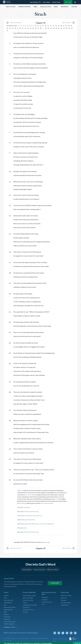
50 (72, 27)
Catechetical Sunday (10, 620)
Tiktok (75, 632)
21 (64, 25)
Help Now (45, 598)
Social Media (65, 604)
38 (41, 27)
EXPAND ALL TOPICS (10, 626)
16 (51, 25)
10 (35, 25)
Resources (64, 596)
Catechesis (7, 618)
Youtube (64, 632)
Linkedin (68, 632)
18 (56, 25)
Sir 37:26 (25, 506)
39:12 (20, 489)
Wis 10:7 (58, 523)
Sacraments (26, 606)
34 (30, 27)
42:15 (48, 502)
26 (10, 27)
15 (48, 25)
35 (33, 27)
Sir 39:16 (26, 531)
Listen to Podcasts (39, 568)
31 (23, 27)
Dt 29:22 (39, 523)
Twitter (56, 632)
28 (15, 27)
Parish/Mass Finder (67, 594)
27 (12, 27)
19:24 (31, 523)
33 (28, 27)
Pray (43, 603)
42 (51, 27)
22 (66, 25)
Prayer (25, 601)
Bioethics (7, 613)
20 (61, 25)
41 (49, 27)
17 (53, 25)
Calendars (64, 599)
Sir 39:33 (26, 510)
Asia (5, 604)
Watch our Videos (52, 568)
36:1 (42, 502)
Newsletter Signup (67, 601)
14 (46, 25)
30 (20, 27)
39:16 (21, 510)
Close (76, 642)
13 (43, 25)
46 (62, 27)
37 (38, 27)
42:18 (33, 518)
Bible (6, 611)
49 (69, 27)
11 (38, 25)
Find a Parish (46, 1)
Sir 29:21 (26, 527)
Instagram (72, 632)
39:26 (21, 527)
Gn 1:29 (32, 510)
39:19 (21, 518)
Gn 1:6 (25, 514)
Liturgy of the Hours (29, 608)
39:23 (21, 523)
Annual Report (8, 601)
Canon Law (7, 615)
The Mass (26, 611)
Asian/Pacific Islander (10, 606)
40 (46, 27)
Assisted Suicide (9, 608)
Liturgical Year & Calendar (31, 604)
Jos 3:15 (41, 514)
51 (7, 30)
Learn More (55, 582)
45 (59, 27)
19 (58, 25)
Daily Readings (34, 1)
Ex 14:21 (33, 514)
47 (64, 27)
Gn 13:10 (26, 523)
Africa (6, 596)
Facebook (60, 632)
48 (67, 27)
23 (69, 25)
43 (54, 27)
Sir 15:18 (26, 518)
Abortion (7, 594)
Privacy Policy (47, 541)
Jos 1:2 (44, 523)
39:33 (21, 531)
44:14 (30, 506)
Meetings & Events (48, 601)
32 (25, 27)
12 (40, 25)
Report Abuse (56, 1)
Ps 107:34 (52, 523)
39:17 (21, 514)
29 (18, 27)
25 (7, 27)
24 (71, 25)
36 (36, 27)
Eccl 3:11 (40, 510)
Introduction (12, 25)
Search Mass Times (29, 599)
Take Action (45, 596)
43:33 (53, 502)
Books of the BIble (28, 596)
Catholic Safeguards (10, 622)
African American (9, 599)
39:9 (20, 506)
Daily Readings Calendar (40, 1)
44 (56, 27)
